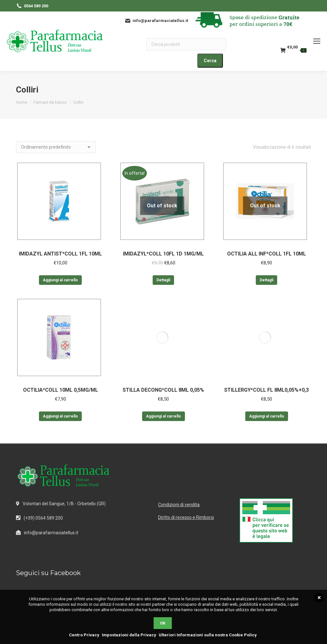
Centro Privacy (84, 635)
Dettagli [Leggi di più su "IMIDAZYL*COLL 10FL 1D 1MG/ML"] (163, 280)
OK (163, 623)
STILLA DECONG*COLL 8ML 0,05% (163, 390)
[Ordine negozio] (56, 147)
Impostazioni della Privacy (129, 635)
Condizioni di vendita (179, 505)
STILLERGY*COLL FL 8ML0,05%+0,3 (266, 390)
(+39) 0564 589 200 (43, 518)
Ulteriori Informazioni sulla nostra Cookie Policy (208, 635)
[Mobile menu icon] (317, 41)
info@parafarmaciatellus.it (51, 533)
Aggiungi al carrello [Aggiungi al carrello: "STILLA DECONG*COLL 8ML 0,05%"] (163, 416)
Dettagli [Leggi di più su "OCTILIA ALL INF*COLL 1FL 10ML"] (266, 280)
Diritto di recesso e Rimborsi (186, 517)
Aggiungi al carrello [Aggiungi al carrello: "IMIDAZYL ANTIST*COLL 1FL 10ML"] (60, 280)
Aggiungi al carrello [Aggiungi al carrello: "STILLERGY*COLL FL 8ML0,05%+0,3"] (267, 416)
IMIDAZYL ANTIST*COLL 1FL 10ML (60, 254)
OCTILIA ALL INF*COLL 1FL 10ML (266, 254)
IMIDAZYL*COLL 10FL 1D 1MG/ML (163, 254)
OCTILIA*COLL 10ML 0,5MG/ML (61, 390)
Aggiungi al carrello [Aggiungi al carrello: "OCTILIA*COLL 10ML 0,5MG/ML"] (60, 416)
